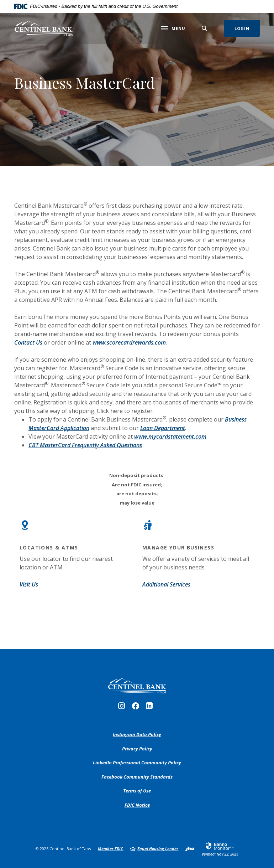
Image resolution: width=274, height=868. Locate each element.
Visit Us (29, 584)
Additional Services (166, 584)
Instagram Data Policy (137, 735)
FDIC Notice (137, 805)
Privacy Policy (137, 749)
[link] (220, 849)
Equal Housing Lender (158, 849)
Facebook (137, 708)
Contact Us (28, 342)
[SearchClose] (205, 28)
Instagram (123, 708)
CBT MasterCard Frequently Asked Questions (85, 445)
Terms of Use (137, 791)
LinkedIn (151, 708)
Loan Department (163, 428)
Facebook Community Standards (137, 777)
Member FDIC (110, 849)
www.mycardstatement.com (170, 436)
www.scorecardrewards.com (129, 342)
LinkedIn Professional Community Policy (137, 763)
